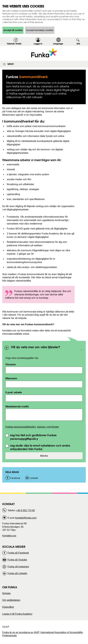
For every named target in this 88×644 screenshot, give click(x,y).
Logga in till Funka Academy (17, 614)
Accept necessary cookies (40, 30)
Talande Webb (14, 44)
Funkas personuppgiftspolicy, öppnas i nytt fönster (32, 427)
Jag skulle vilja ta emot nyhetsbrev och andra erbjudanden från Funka (40, 447)
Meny (11, 64)
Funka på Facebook (18, 553)
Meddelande (17, 406)
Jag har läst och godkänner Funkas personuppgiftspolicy (33, 437)
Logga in (39, 44)
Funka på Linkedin (17, 573)
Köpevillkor (8, 607)
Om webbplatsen (11, 600)
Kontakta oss (9, 536)
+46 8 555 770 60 (25, 510)
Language (58, 44)
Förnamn (11, 364)
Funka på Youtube (17, 560)
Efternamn (11, 378)
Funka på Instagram (18, 567)
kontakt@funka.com (26, 518)
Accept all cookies (13, 30)
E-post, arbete (14, 392)
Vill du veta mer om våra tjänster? (32, 348)
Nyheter (6, 593)
